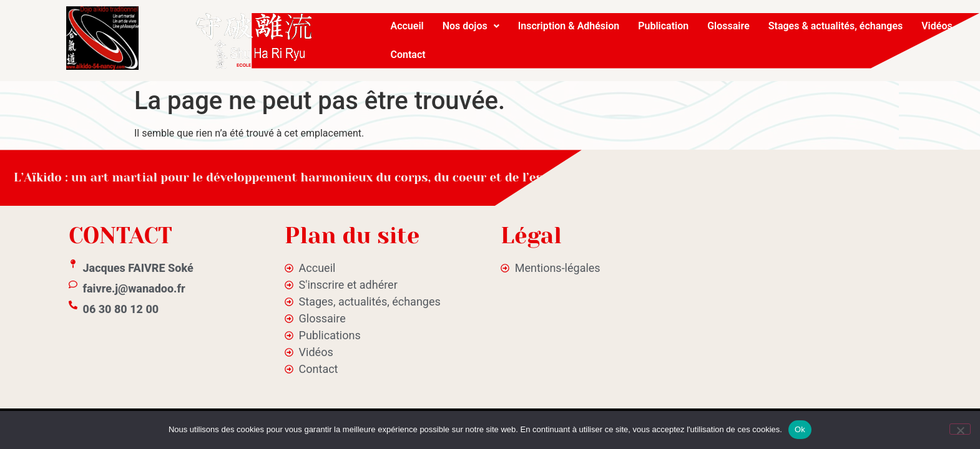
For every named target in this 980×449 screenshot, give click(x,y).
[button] (471, 26)
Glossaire (728, 26)
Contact (408, 55)
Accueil (407, 26)
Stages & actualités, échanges (835, 26)
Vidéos (937, 26)
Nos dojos (471, 26)
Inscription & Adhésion (569, 26)
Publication (663, 26)
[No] (960, 429)
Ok (800, 429)
